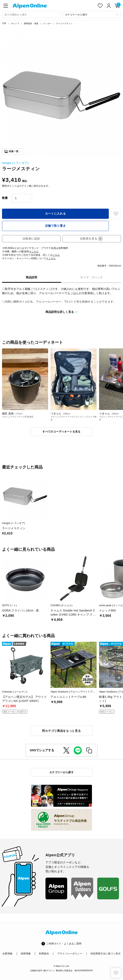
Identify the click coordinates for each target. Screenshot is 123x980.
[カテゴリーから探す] (92, 15)
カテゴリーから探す (62, 772)
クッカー (47, 23)
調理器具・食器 (31, 23)
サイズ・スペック (92, 277)
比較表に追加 (31, 238)
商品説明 (31, 277)
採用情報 (26, 954)
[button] (119, 385)
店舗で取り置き (56, 226)
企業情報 (7, 954)
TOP (4, 23)
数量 (5, 198)
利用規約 (44, 954)
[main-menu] (6, 6)
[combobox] (31, 15)
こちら (35, 252)
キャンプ (15, 23)
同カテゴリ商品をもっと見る (61, 731)
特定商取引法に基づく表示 (106, 954)
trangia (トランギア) (15, 163)
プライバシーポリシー (70, 954)
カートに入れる (56, 214)
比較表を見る (92, 239)
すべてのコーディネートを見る (61, 432)
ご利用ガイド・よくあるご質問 (64, 944)
